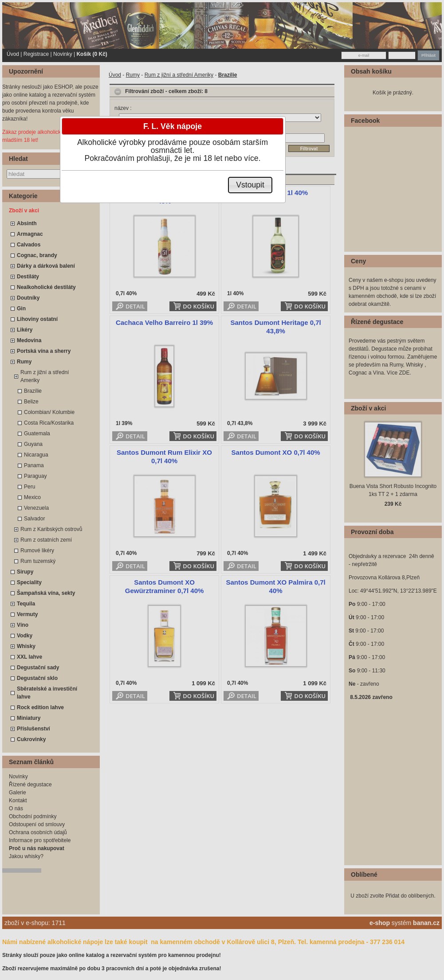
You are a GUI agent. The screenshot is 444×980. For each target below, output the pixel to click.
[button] (250, 185)
